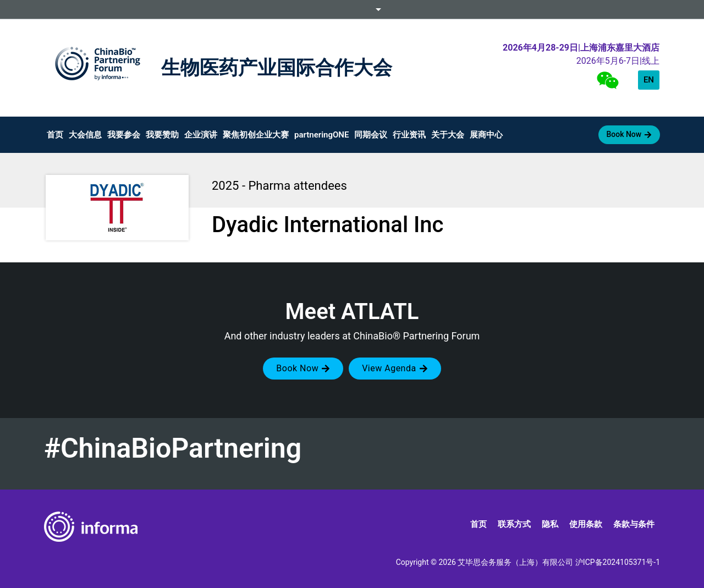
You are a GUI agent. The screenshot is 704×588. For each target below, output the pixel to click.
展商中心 (486, 135)
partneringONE (321, 135)
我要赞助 (162, 135)
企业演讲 (201, 135)
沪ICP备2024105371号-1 (618, 562)
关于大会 (448, 135)
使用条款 (586, 524)
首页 (55, 135)
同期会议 (371, 135)
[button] (303, 369)
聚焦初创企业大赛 (256, 135)
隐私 (550, 524)
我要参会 (124, 135)
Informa (352, 9)
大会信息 (85, 135)
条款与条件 (634, 524)
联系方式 (514, 524)
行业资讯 (409, 135)
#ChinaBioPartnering (173, 448)
